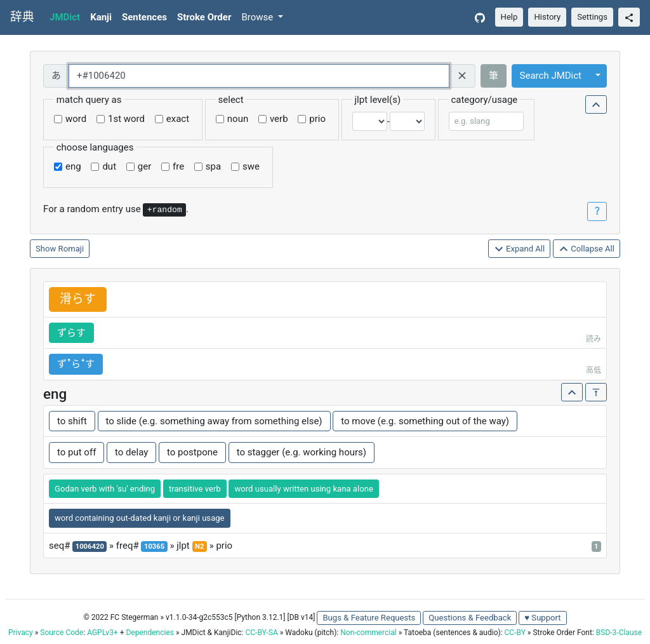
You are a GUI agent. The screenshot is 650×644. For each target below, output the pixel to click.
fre (178, 166)
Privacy (21, 633)
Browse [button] (258, 17)
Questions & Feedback (470, 618)
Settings (592, 17)
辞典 (22, 17)
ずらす (71, 333)
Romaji (71, 249)
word (76, 119)
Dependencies (149, 633)
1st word (126, 119)
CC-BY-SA (261, 633)
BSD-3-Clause (619, 633)
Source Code (62, 633)
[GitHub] (480, 17)
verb (279, 119)
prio (317, 119)
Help (509, 17)
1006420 (90, 547)
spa (213, 166)
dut (109, 166)
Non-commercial (368, 633)
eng (73, 166)
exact (178, 119)
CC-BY (515, 633)
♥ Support (542, 618)
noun (238, 119)
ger (144, 166)
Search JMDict (551, 76)
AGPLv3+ (103, 633)
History (547, 17)
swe (251, 166)
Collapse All (587, 249)
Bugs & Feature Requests (369, 618)
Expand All (520, 249)
